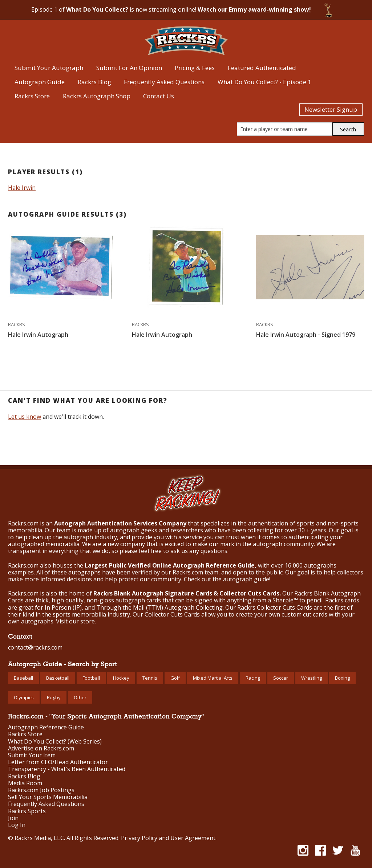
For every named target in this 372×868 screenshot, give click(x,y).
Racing (253, 678)
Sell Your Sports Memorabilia (48, 797)
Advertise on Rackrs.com (41, 748)
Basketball (58, 678)
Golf (175, 678)
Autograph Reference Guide (46, 727)
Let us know (25, 417)
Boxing (342, 678)
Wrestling (312, 678)
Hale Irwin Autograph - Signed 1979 (306, 335)
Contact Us (159, 96)
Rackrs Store (32, 96)
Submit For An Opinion (129, 68)
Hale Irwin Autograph (38, 335)
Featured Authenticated (262, 68)
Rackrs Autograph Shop (97, 96)
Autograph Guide (40, 82)
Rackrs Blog (94, 82)
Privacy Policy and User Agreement (168, 838)
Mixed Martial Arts (213, 678)
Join (13, 818)
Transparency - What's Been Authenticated (67, 769)
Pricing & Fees (195, 68)
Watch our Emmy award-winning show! (254, 9)
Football (91, 678)
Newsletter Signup (331, 109)
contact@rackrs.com (35, 647)
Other (80, 697)
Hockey (121, 678)
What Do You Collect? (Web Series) (55, 742)
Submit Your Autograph (49, 68)
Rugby (54, 697)
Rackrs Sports (27, 811)
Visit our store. (76, 621)
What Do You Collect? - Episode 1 (264, 82)
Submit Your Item (32, 755)
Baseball (23, 678)
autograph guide (246, 579)
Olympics (24, 697)
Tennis (150, 678)
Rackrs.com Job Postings (41, 790)
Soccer (281, 678)
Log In (17, 825)
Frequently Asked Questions (164, 82)
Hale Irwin (22, 188)
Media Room (25, 783)
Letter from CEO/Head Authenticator (58, 762)
